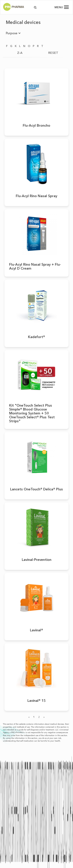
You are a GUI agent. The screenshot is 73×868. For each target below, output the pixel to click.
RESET (53, 53)
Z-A (20, 53)
